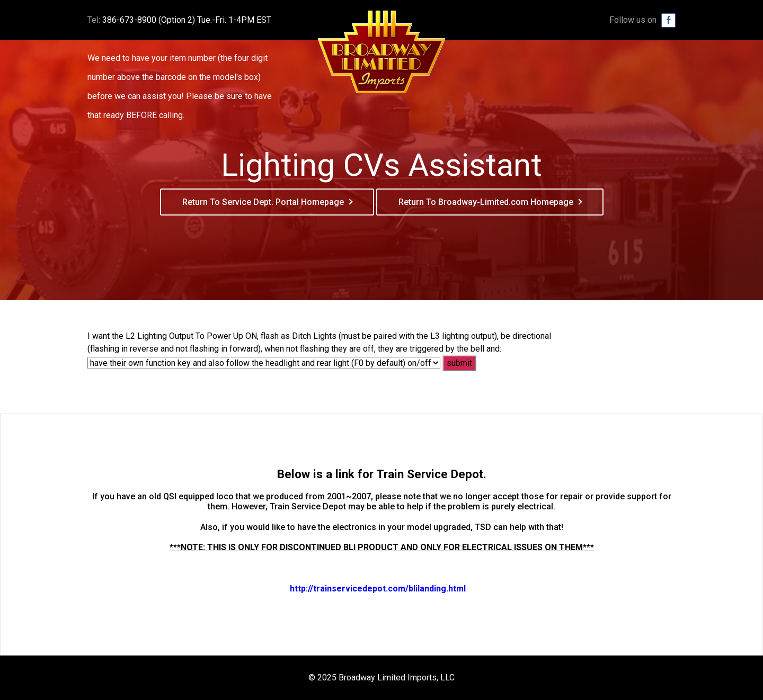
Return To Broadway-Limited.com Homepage (486, 202)
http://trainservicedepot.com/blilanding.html (378, 589)
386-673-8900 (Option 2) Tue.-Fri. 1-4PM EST (187, 20)
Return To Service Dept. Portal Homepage (263, 202)
